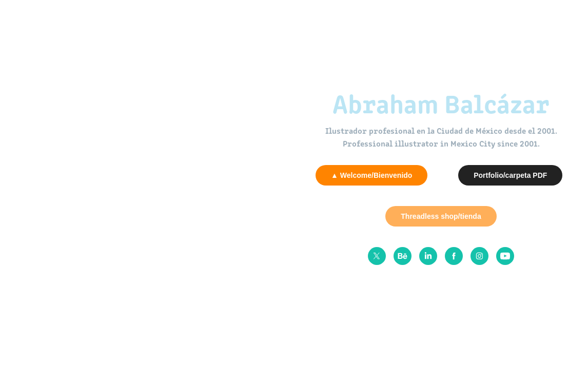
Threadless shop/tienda (441, 216)
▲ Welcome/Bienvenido (371, 175)
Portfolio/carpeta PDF (510, 175)
